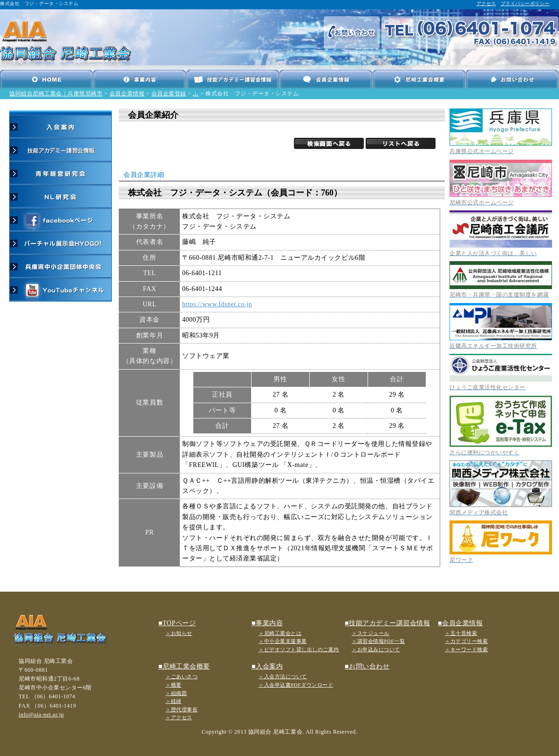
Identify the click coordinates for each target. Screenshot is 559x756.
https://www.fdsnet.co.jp (217, 304)
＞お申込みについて (376, 649)
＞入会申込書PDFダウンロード (296, 685)
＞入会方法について (283, 676)
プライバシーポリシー (525, 3)
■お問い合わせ (367, 666)
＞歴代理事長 (181, 709)
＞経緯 (174, 701)
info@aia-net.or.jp (41, 715)
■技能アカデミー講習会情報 (387, 623)
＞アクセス (179, 717)
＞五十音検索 (461, 633)
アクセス (486, 3)
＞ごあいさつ (181, 676)
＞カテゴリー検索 (466, 641)
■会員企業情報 (460, 623)
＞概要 (174, 685)
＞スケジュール (371, 633)
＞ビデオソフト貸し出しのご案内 (299, 649)
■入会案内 (267, 666)
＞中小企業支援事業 (283, 641)
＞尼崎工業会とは (280, 633)
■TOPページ (177, 623)
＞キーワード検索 (466, 649)
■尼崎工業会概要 (184, 666)
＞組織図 (176, 693)
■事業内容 (267, 623)
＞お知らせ (179, 633)
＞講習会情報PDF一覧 (378, 641)
